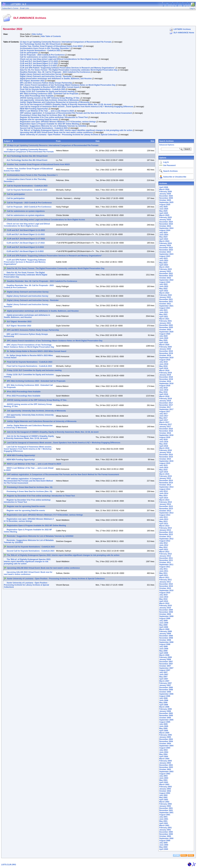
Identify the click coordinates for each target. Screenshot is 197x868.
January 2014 (165, 504)
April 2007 (164, 679)
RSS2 (191, 855)
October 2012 (165, 537)
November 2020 (166, 327)
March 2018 (164, 396)
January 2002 (165, 806)
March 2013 (164, 526)
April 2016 (164, 446)
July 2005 (163, 724)
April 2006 (164, 705)
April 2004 (164, 756)
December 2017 (166, 403)
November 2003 (166, 767)
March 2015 (164, 474)
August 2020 (165, 334)
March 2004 (164, 759)
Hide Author (37, 34)
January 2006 (165, 711)
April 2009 (164, 627)
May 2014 (163, 496)
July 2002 (163, 795)
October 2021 (165, 304)
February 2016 (166, 450)
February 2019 (166, 373)
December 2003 (166, 765)
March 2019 (164, 371)
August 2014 (165, 489)
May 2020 (163, 340)
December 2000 (166, 832)
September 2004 (166, 746)
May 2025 (163, 211)
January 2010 (165, 608)
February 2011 (166, 580)
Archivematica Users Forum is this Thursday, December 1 (45, 48)
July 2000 (163, 843)
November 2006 (166, 690)
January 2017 (165, 427)
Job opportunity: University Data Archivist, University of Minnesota (49, 100)
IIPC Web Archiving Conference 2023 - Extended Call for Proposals (49, 94)
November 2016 (166, 431)
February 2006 (166, 709)
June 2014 (164, 493)
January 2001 (165, 830)
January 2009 (165, 634)
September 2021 (166, 306)
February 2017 (166, 424)
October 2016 (165, 433)
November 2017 (166, 405)
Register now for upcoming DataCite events (39, 120)
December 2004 (166, 739)
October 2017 (165, 407)
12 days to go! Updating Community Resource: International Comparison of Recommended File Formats (66, 42)
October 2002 (165, 791)
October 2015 (165, 459)
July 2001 (163, 817)
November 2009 (166, 612)
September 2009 (166, 616)
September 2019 (166, 358)
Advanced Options (167, 145)
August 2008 (165, 644)
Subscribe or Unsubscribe (175, 177)
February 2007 (166, 683)
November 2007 (166, 664)
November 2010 (166, 586)
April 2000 (164, 849)
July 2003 (163, 776)
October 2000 (165, 836)
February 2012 (166, 554)
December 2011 (166, 558)
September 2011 (166, 565)
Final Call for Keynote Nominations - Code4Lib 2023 (43, 89)
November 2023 (166, 250)
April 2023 (164, 265)
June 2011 (164, 571)
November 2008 (166, 638)
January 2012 (165, 556)
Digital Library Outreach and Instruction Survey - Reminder (46, 76)
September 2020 (166, 332)
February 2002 (166, 804)
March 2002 (164, 802)
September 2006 (166, 694)
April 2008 (164, 653)
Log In (166, 162)
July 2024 (163, 233)
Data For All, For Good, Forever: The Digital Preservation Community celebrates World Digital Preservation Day (69, 70)
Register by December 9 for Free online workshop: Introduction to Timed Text (54, 117)
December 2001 (166, 808)
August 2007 (165, 670)
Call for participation (29, 53)
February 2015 (166, 476)
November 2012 (166, 534)
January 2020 (165, 349)
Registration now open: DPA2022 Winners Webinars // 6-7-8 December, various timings (58, 122)
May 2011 (163, 573)
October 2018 (165, 381)
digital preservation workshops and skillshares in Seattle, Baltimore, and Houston (56, 79)
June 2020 (164, 338)
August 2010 (165, 593)
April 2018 (164, 394)
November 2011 (166, 560)
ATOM (176, 855)
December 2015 (166, 455)
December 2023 (166, 248)
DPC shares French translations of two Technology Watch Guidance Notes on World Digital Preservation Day (68, 85)
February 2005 (166, 735)
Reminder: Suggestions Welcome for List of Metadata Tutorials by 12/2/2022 (53, 126)
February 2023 (166, 269)
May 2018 (163, 392)
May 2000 (163, 847)
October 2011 (165, 562)
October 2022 (165, 278)
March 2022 (164, 293)
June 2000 (164, 845)
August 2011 (165, 567)
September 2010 (166, 590)
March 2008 (164, 655)
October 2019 (165, 355)
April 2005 (164, 731)
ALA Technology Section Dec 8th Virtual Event (40, 44)
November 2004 (166, 741)
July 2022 (163, 284)
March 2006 (164, 707)
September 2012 (166, 539)
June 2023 (164, 261)
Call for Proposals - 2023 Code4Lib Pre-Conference (42, 55)
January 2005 (165, 737)
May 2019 (163, 366)
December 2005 (166, 713)
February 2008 (166, 657)
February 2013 (166, 528)
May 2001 (163, 821)
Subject (7, 141)
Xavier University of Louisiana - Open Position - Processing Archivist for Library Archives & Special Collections (69, 135)
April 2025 (164, 213)
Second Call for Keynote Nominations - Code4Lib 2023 (44, 128)
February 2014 (166, 502)
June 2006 (164, 700)
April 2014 (164, 498)
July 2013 (163, 517)
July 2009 (163, 621)
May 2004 (163, 754)
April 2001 (164, 823)
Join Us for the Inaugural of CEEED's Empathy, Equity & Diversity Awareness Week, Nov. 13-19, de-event (66, 104)
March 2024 (164, 241)
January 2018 (165, 401)
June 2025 (164, 209)
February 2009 (166, 631)
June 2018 (164, 390)
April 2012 (164, 550)
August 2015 (165, 463)
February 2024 (166, 243)
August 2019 (165, 360)
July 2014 (163, 491)
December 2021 (166, 299)
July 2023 (163, 258)
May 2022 (163, 289)
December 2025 (166, 196)
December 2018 (166, 377)
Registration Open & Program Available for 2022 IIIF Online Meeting (49, 124)
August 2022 (165, 282)
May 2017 (163, 418)
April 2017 (164, 420)
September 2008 (166, 642)
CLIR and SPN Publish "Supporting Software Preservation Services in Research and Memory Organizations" (67, 68)
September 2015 (166, 461)
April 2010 (164, 601)
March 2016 (164, 448)
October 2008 (165, 640)
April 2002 (164, 800)
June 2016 (164, 442)
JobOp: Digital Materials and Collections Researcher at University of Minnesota (55, 102)
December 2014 (166, 481)
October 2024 (165, 226)
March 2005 (164, 733)
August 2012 (165, 541)
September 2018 (166, 383)
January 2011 (165, 582)
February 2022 (166, 295)
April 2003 (164, 782)
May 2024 (163, 237)
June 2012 (164, 545)
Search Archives (167, 141)
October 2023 (165, 252)
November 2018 (166, 379)
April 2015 (164, 472)
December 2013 (166, 506)
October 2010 (165, 588)
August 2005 (165, 722)
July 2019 (163, 362)
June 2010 (164, 597)
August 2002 (165, 793)
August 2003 (165, 774)
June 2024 (164, 235)
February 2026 (166, 192)
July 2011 (163, 569)
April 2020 (164, 343)
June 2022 (164, 286)
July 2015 (163, 465)
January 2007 (165, 685)
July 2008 (163, 647)
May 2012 (163, 547)
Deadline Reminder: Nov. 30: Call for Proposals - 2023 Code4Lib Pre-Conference (55, 72)
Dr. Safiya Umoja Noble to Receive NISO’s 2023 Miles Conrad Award (49, 87)
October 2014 (165, 485)
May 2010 (163, 599)
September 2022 (166, 280)
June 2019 (164, 364)
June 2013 (164, 519)
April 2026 (164, 187)
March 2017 (164, 422)
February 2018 (166, 399)
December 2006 (166, 688)
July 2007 (163, 672)
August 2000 (165, 841)
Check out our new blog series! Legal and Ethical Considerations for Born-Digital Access (59, 59)
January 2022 (165, 297)
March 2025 (164, 215)
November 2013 (166, 509)
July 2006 (163, 698)
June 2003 (164, 778)
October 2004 (165, 744)
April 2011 (164, 575)
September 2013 (166, 513)
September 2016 (166, 435)
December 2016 (166, 429)
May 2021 (163, 314)
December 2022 (166, 274)
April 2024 (164, 239)
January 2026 (165, 194)
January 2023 (165, 271)
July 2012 (163, 543)
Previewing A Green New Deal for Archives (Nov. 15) (43, 115)
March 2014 (164, 500)
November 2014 (166, 483)
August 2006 (165, 696)
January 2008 (165, 659)
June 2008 (164, 649)
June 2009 (164, 623)
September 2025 (166, 202)
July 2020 (163, 336)
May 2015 (163, 470)
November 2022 (166, 276)
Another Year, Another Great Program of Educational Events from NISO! (51, 46)
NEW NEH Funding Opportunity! (34, 109)
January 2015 (165, 478)
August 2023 (165, 256)
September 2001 (166, 813)
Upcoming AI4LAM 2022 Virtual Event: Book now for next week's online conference (56, 132)
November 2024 (166, 224)
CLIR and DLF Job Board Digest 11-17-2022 (39, 63)
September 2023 (166, 254)
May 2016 (163, 444)
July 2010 (163, 595)
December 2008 (166, 636)
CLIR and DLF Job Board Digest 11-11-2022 (39, 61)
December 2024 (166, 222)
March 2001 (164, 825)
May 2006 (163, 703)
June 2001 (164, 819)
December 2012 (166, 532)
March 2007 (164, 681)
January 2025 (165, 220)
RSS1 (184, 855)
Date (98, 141)
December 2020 (166, 325)
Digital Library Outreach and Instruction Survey (41, 74)
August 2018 (165, 386)
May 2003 (163, 780)
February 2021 (166, 321)
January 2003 (165, 789)
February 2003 (166, 787)
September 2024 (166, 228)
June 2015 (164, 468)
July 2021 (163, 310)
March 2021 (164, 319)
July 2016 (163, 440)
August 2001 (165, 815)
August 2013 (165, 515)
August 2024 (165, 230)
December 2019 (166, 351)
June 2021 (164, 312)
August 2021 (165, 308)
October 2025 (165, 200)
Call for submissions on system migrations (39, 57)
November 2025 (166, 198)
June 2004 (164, 752)
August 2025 (165, 205)
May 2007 (163, 677)
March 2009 (164, 629)
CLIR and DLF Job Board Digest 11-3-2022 (38, 66)
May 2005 (163, 728)
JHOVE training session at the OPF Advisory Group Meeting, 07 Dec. (50, 98)
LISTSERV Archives (182, 29)
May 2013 (163, 521)
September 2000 (166, 838)
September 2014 (166, 487)
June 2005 (164, 726)
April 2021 (164, 317)
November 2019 (166, 353)
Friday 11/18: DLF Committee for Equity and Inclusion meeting (47, 91)
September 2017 (166, 409)
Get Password (169, 165)
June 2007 (164, 675)
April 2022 (164, 291)
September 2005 (166, 720)
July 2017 (163, 414)
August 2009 (165, 619)
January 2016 (165, 452)
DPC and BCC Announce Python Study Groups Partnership (46, 83)
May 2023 (163, 263)
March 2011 (164, 578)
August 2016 (165, 437)
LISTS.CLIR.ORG (9, 865)
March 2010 (164, 603)
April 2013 (164, 524)
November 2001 (166, 810)
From (58, 141)
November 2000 (166, 834)
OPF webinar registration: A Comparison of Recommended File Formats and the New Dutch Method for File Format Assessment (76, 113)
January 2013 (165, 530)
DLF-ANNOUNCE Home (184, 33)
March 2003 (164, 785)
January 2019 (165, 375)
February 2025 (166, 217)
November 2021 (166, 302)
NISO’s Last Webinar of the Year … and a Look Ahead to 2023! (47, 111)
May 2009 (163, 625)
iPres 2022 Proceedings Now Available (37, 96)
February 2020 (166, 347)
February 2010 (166, 606)
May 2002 (163, 797)
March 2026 (164, 189)
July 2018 (163, 388)
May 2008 (163, 651)
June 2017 (164, 416)
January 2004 (165, 763)
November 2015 (166, 457)
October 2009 (165, 614)
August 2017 (165, 412)
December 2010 (166, 584)
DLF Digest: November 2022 (32, 81)
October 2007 (165, 666)
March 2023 (164, 267)
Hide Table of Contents (51, 36)
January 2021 (165, 323)
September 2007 (166, 668)
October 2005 (165, 718)
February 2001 (166, 828)
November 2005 (166, 716)
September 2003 (166, 772)
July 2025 (163, 207)
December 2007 (166, 662)
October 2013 (165, 511)
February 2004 (166, 761)
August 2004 (165, 748)
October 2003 (165, 769)
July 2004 (163, 750)
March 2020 (164, 345)
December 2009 (166, 610)
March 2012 (164, 552)
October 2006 (165, 692)
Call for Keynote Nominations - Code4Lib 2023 (40, 51)
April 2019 (164, 368)
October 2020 (165, 330)
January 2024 (165, 245)
